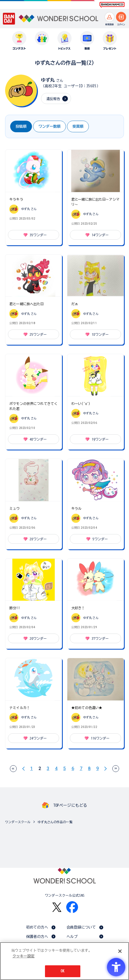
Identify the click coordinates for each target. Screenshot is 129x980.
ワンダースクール (18, 822)
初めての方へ (37, 927)
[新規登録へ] (109, 17)
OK (63, 971)
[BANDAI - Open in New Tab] (9, 19)
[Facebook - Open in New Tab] (72, 907)
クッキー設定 (23, 956)
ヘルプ (72, 937)
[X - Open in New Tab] (57, 907)
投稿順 (21, 126)
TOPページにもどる (70, 805)
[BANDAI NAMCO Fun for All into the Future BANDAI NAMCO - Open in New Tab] (112, 5)
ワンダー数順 (50, 126)
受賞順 (78, 126)
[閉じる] (120, 951)
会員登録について (81, 927)
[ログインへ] (121, 17)
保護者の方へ (37, 937)
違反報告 (53, 99)
